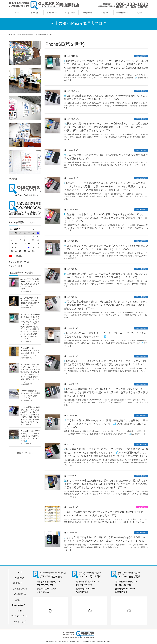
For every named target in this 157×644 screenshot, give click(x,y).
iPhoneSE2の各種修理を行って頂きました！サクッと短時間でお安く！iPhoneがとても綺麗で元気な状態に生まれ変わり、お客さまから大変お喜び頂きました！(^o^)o (106, 392)
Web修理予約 (20, 594)
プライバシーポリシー (20, 616)
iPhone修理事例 (141, 56)
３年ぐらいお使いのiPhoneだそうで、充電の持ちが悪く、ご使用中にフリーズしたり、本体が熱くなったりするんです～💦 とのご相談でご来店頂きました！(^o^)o (106, 424)
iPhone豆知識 (142, 507)
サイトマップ (20, 622)
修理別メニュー (20, 583)
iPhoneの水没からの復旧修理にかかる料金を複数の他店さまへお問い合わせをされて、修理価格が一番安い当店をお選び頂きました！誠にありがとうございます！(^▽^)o (30, 415)
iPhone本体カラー (20, 605)
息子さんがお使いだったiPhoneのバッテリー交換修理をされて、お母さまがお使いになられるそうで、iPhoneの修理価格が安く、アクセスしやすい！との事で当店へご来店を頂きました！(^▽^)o (106, 127)
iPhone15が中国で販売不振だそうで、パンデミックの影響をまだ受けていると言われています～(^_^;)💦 (30, 436)
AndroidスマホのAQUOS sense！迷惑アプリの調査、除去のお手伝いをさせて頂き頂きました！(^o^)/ (30, 284)
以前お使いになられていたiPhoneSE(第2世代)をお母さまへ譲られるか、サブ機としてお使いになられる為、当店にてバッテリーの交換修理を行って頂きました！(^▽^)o (106, 218)
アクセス (20, 611)
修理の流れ (20, 578)
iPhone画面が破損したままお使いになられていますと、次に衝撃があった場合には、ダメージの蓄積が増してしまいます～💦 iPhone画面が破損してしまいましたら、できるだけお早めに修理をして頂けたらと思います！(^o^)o (106, 453)
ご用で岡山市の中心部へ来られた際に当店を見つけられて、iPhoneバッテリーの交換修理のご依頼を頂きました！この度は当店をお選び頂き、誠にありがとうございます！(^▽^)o (106, 305)
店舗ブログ (20, 600)
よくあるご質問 (20, 589)
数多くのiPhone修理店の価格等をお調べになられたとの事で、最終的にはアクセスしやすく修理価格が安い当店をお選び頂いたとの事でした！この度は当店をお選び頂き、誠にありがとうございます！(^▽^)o (106, 484)
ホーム (20, 572)
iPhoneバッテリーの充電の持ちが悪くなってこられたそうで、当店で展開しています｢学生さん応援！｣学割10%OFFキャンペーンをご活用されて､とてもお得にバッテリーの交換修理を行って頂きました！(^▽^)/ (106, 186)
